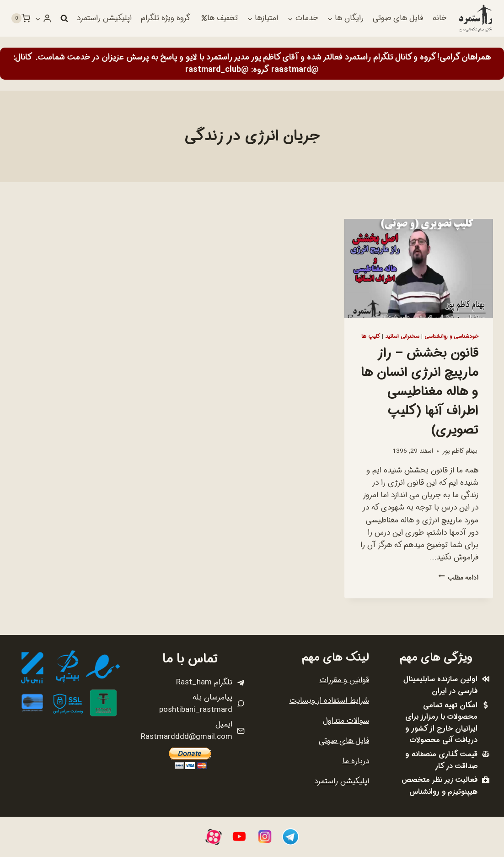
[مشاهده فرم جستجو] (64, 18)
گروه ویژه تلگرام (166, 18)
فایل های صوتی (398, 18)
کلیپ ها (371, 336)
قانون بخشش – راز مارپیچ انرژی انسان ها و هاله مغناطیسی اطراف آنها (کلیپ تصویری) (420, 392)
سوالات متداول (346, 721)
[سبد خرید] (21, 18)
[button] (38, 18)
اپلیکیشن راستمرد (104, 18)
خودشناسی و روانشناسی (451, 336)
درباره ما (356, 761)
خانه (440, 18)
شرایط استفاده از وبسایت (329, 701)
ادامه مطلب (458, 578)
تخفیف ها (220, 18)
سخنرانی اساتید (402, 336)
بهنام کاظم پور (460, 451)
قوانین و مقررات (344, 680)
